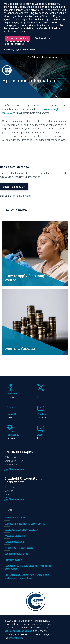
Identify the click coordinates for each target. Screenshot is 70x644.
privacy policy (15, 638)
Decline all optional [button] (45, 38)
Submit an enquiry (14, 187)
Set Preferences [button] (15, 44)
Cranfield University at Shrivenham (23, 480)
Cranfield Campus (19, 452)
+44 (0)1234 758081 (22, 196)
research (47, 109)
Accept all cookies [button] (17, 38)
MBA (18, 113)
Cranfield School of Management (43, 57)
